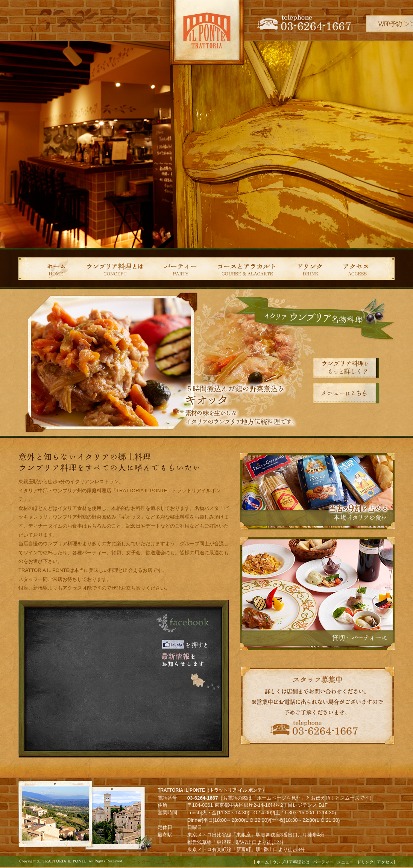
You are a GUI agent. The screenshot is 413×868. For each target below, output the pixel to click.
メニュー (345, 862)
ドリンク (312, 269)
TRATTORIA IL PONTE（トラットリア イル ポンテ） (206, 36)
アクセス (365, 269)
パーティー (179, 269)
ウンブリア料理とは (114, 269)
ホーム (47, 269)
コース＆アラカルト (246, 269)
